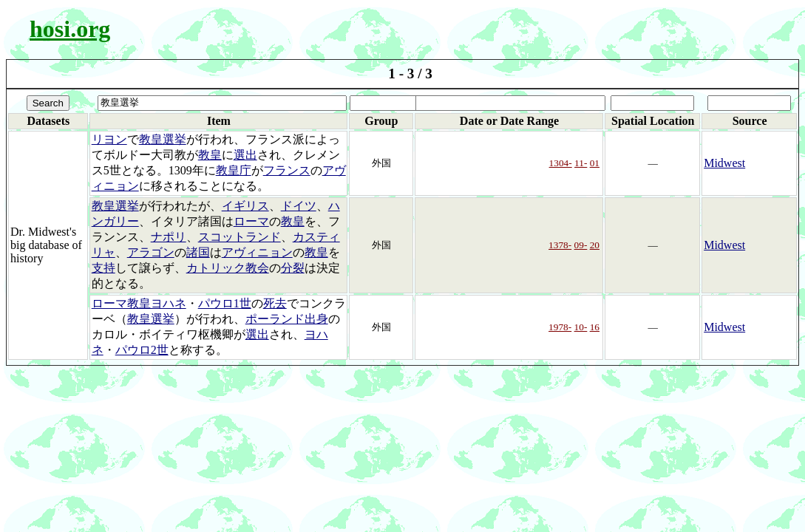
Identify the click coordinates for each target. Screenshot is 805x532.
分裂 (293, 268)
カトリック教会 (228, 268)
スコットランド (240, 237)
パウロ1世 (225, 303)
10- (581, 327)
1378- (560, 245)
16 (595, 327)
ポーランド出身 (287, 319)
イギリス (245, 206)
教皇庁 (234, 170)
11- (581, 163)
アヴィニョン (257, 252)
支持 (103, 268)
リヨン (109, 139)
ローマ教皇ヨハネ (139, 303)
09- (581, 245)
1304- (561, 163)
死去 (275, 303)
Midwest (724, 163)
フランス (287, 170)
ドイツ (299, 206)
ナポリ (169, 237)
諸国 (198, 252)
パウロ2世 (142, 350)
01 (595, 163)
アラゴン (151, 252)
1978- (560, 327)
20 (595, 245)
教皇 (210, 155)
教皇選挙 (163, 139)
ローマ (251, 221)
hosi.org (70, 29)
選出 (245, 155)
